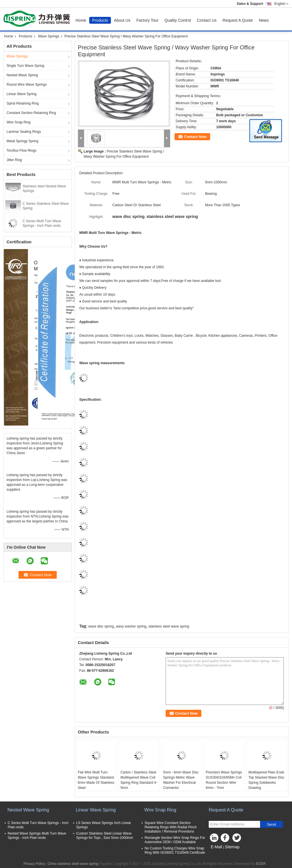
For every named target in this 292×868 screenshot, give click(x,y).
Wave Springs (48, 36)
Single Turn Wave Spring (25, 66)
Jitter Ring (14, 160)
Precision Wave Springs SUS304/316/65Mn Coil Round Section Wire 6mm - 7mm (224, 780)
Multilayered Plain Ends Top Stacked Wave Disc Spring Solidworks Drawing (266, 780)
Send (271, 824)
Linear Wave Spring (22, 94)
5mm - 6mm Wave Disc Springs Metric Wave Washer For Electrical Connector (181, 780)
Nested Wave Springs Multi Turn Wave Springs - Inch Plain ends (37, 836)
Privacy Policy (34, 864)
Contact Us (207, 20)
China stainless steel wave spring (73, 864)
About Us (122, 20)
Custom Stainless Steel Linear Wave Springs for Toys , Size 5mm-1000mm (105, 836)
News (264, 20)
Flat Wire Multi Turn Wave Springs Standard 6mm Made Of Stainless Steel (96, 780)
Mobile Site (219, 854)
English (281, 4)
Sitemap (232, 847)
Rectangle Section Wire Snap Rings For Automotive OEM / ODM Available (175, 840)
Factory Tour (147, 20)
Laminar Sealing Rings (24, 132)
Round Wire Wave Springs (27, 85)
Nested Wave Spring (22, 75)
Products (100, 20)
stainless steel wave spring (169, 626)
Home (81, 20)
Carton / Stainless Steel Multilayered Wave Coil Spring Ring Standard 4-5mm (139, 780)
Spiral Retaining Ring (23, 103)
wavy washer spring (131, 626)
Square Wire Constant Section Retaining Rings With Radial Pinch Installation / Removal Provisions (171, 827)
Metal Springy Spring (22, 141)
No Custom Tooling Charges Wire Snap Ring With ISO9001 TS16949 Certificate (175, 850)
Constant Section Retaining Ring (31, 113)
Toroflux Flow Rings (22, 151)
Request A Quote (238, 20)
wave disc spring (101, 626)
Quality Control (178, 20)
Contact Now (195, 137)
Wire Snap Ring (19, 122)
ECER (261, 864)
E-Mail (216, 847)
